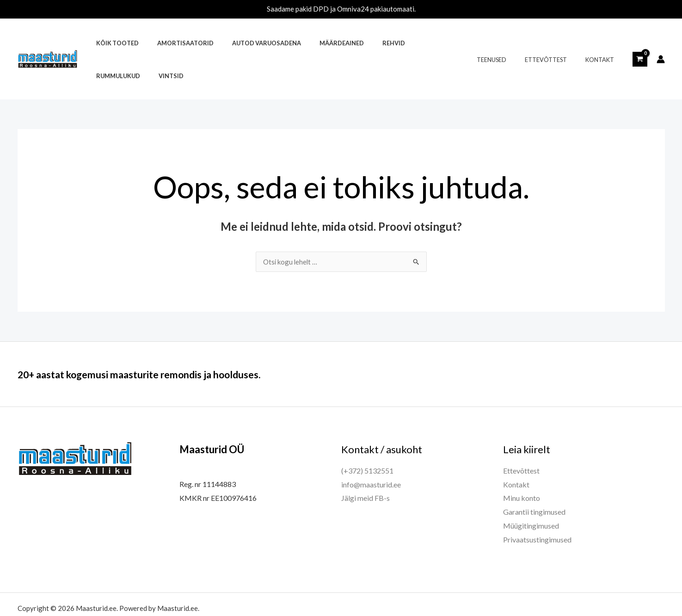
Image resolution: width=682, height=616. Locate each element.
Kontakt (603, 43)
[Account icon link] (661, 43)
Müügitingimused (531, 493)
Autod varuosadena (249, 43)
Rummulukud (409, 43)
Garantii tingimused (534, 479)
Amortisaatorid (175, 43)
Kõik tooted (114, 43)
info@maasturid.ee (371, 452)
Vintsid (455, 43)
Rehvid (364, 43)
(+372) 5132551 (367, 438)
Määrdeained (318, 43)
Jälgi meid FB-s (366, 465)
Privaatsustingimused (537, 507)
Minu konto (522, 465)
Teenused (508, 43)
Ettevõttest (556, 43)
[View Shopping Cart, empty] (640, 43)
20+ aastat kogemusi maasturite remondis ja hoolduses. (168, 341)
